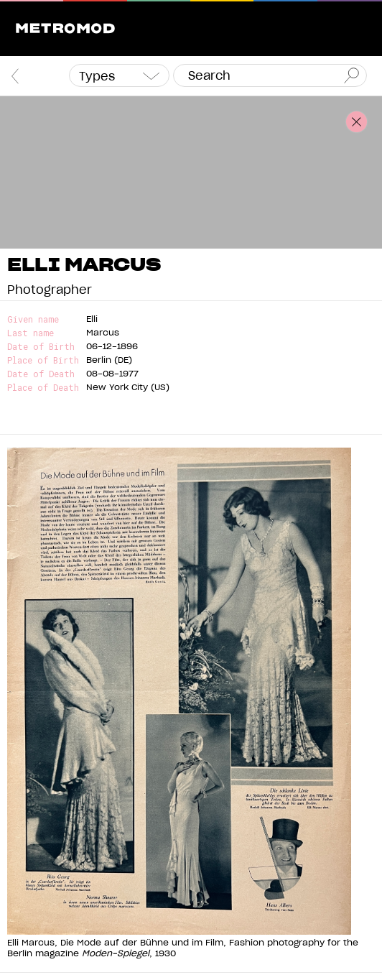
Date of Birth (41, 347)
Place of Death (43, 388)
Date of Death (41, 374)
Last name (31, 333)
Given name (33, 319)
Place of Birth (43, 360)
